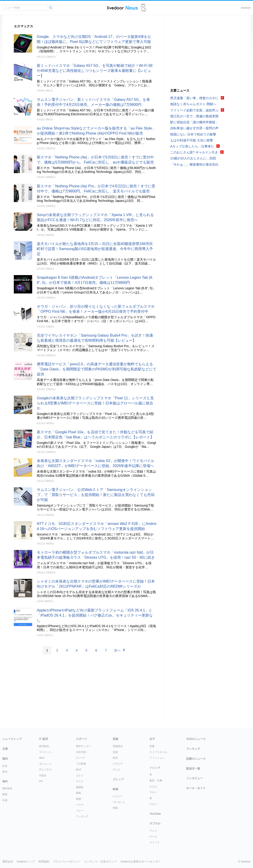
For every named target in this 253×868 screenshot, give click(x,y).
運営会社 (8, 862)
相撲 (78, 799)
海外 (5, 781)
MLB (79, 769)
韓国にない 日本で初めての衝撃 (193, 134)
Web (42, 758)
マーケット (45, 752)
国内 (5, 759)
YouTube (155, 814)
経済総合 (44, 746)
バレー (80, 811)
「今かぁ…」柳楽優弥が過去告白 (194, 164)
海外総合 (7, 788)
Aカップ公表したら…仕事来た (192, 146)
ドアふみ (144, 8)
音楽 (115, 752)
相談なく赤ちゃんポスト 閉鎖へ (193, 104)
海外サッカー (83, 746)
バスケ (80, 805)
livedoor (246, 8)
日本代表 (81, 752)
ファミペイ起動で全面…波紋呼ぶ (194, 110)
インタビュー (195, 778)
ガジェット (45, 764)
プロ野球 (81, 764)
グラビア (118, 764)
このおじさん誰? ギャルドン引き (194, 152)
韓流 (115, 758)
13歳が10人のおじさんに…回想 (193, 158)
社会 (5, 766)
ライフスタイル (158, 752)
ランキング (193, 749)
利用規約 (44, 862)
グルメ (153, 804)
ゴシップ (118, 779)
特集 (115, 808)
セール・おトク (196, 788)
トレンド (155, 768)
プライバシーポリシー (67, 862)
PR (41, 781)
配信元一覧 (193, 769)
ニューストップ (12, 739)
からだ (153, 786)
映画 (115, 789)
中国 (5, 800)
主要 (5, 749)
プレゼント (119, 802)
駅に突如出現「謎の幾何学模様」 (194, 122)
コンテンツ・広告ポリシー (101, 862)
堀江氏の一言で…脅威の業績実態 (194, 116)
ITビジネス (45, 769)
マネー (153, 792)
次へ (117, 650)
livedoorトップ (26, 862)
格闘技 (80, 787)
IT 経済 (43, 739)
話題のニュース (196, 759)
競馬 (78, 793)
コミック (155, 842)
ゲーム (153, 837)
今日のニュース (196, 739)
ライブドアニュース (123, 8)
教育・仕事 (156, 781)
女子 (152, 739)
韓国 (5, 794)
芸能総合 (118, 746)
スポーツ (81, 739)
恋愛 (152, 746)
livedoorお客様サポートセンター (141, 862)
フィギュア (82, 816)
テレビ (116, 769)
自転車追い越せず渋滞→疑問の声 (194, 128)
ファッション (157, 758)
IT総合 (43, 775)
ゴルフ (80, 775)
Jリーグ (80, 758)
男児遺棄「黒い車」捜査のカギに (194, 98)
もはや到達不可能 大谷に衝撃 (192, 140)
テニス (80, 781)
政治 (5, 772)
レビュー (118, 796)
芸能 (115, 739)
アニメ (153, 831)
